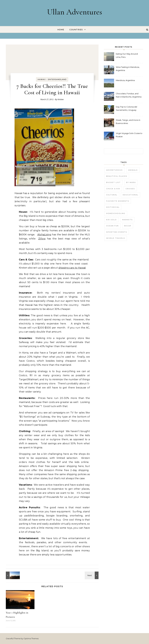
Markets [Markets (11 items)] (127, 220)
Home (61, 30)
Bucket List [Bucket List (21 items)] (113, 182)
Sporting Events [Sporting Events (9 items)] (117, 232)
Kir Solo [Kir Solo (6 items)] (111, 220)
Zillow (42, 239)
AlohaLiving (44, 235)
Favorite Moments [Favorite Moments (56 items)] (118, 201)
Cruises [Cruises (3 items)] (130, 189)
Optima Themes (31, 638)
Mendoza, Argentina (125, 80)
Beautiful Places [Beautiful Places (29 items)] (117, 176)
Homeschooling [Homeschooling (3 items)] (116, 213)
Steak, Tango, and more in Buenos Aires (128, 122)
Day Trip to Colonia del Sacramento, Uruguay (126, 108)
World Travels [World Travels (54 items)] (116, 238)
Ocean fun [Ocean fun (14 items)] (112, 226)
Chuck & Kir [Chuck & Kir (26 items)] (113, 189)
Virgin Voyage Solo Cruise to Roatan (129, 135)
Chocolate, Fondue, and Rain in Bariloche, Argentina (129, 95)
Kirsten (61, 99)
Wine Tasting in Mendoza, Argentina (128, 69)
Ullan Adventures (75, 12)
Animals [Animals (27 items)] (133, 170)
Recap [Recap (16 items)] (128, 226)
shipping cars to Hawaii (72, 268)
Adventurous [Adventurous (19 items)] (114, 170)
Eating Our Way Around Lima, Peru (127, 55)
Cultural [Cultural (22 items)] (112, 195)
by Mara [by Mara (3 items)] (131, 182)
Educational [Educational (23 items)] (131, 195)
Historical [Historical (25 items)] (113, 207)
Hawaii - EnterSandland (52, 79)
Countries (76, 30)
